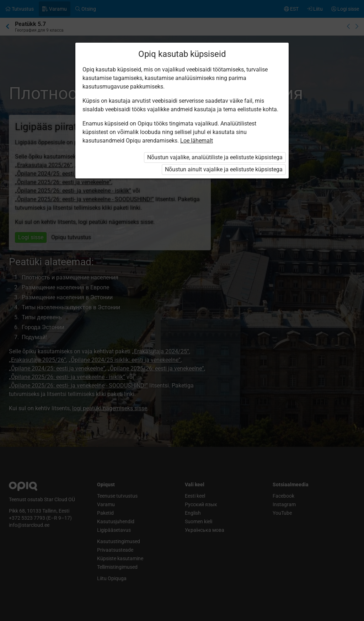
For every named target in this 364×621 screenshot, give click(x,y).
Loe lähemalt (197, 141)
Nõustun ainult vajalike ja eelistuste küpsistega (224, 169)
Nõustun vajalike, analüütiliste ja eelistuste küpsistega (215, 157)
